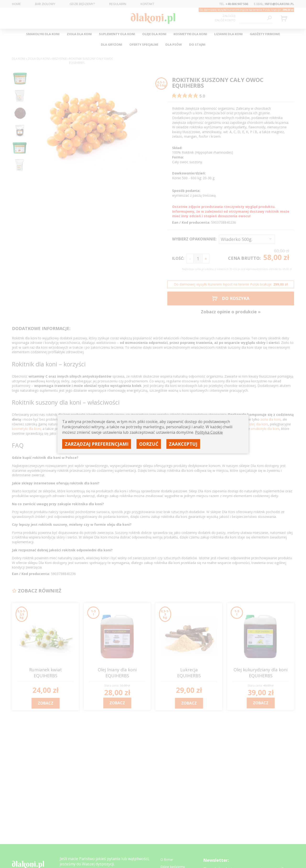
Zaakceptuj (183, 444)
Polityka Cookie (209, 432)
